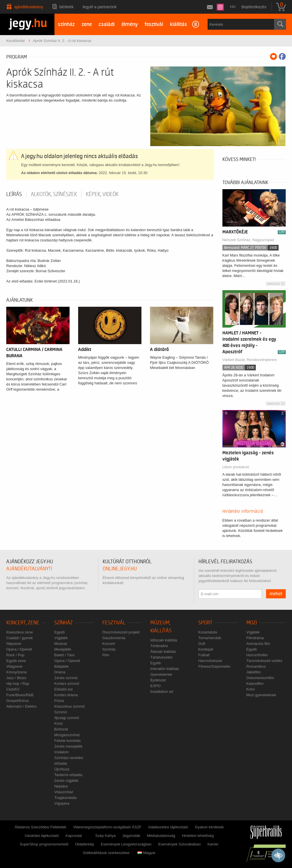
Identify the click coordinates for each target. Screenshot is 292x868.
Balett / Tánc (65, 655)
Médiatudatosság (161, 836)
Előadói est (63, 689)
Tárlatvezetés (161, 657)
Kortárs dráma (66, 695)
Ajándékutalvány (29, 7)
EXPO (155, 686)
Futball (204, 655)
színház (66, 24)
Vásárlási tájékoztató (42, 836)
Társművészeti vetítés (264, 661)
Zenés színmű (66, 678)
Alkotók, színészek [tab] (54, 194)
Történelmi (159, 646)
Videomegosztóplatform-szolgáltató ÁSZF (107, 827)
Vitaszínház (64, 792)
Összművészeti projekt (121, 632)
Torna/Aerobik (210, 638)
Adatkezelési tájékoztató (168, 827)
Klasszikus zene (20, 632)
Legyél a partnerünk (100, 7)
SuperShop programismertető (44, 844)
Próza (59, 701)
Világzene (14, 666)
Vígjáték (61, 638)
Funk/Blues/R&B (20, 695)
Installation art (162, 692)
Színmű (60, 712)
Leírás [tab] (14, 194)
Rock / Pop (15, 655)
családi (107, 24)
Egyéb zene (16, 661)
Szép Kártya (105, 836)
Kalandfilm (255, 684)
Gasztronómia (114, 638)
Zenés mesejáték (68, 746)
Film (106, 655)
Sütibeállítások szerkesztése (106, 853)
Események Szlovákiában (180, 844)
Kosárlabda (208, 632)
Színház (63, 623)
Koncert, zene (23, 623)
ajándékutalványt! (29, 569)
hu (233, 7)
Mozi (252, 623)
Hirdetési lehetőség (198, 836)
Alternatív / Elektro (21, 706)
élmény (130, 24)
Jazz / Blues (16, 678)
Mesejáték (63, 649)
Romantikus (256, 666)
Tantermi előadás (68, 775)
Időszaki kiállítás (164, 640)
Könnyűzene (17, 672)
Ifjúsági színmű (67, 718)
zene (87, 24)
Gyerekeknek (161, 674)
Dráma (60, 672)
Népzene (14, 644)
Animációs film (258, 644)
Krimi (58, 723)
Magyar (146, 853)
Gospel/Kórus (18, 701)
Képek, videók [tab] (102, 194)
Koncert (109, 644)
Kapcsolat (74, 836)
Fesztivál (114, 623)
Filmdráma (255, 638)
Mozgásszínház (67, 735)
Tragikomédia (65, 798)
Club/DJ (13, 689)
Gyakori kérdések (209, 827)
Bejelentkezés (254, 7)
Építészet (158, 680)
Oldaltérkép (84, 844)
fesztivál (154, 24)
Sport (205, 623)
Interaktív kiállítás (165, 669)
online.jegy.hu (120, 569)
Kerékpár (206, 649)
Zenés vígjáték (66, 781)
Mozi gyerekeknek (261, 695)
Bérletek (66, 7)
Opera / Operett (19, 649)
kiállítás (179, 24)
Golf (202, 644)
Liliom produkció (236, 467)
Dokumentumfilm (260, 678)
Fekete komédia (67, 741)
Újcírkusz (62, 769)
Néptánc (61, 786)
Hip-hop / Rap (18, 684)
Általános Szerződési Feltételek (40, 827)
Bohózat (61, 729)
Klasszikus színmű (69, 706)
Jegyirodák (131, 836)
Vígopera (62, 803)
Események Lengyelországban (126, 844)
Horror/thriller (257, 655)
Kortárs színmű (67, 684)
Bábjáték (61, 666)
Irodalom (61, 752)
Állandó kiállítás (163, 652)
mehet (276, 594)
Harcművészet (210, 661)
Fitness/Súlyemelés (214, 666)
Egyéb (59, 632)
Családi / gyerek (20, 638)
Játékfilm (254, 672)
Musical (60, 644)
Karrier (213, 844)
